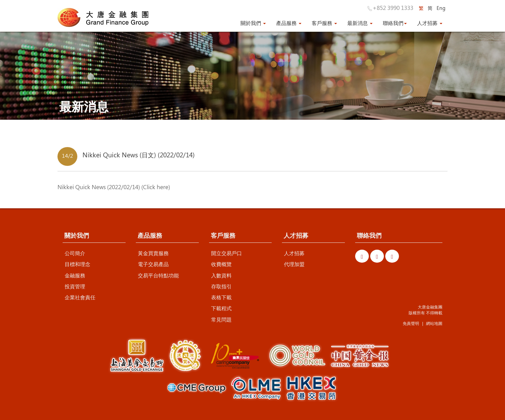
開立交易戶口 (226, 253)
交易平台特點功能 (158, 275)
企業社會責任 (80, 297)
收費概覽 (221, 264)
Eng (441, 8)
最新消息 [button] (360, 23)
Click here (156, 187)
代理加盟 (294, 264)
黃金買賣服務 (153, 253)
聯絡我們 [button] (395, 23)
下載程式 (221, 308)
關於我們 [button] (253, 23)
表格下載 (221, 297)
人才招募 (294, 253)
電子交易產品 (153, 264)
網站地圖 (434, 323)
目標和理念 (77, 264)
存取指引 (221, 286)
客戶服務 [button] (324, 23)
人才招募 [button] (430, 23)
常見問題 (221, 319)
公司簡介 (75, 253)
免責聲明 (411, 323)
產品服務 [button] (289, 23)
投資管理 (75, 286)
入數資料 (221, 275)
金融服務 (75, 275)
